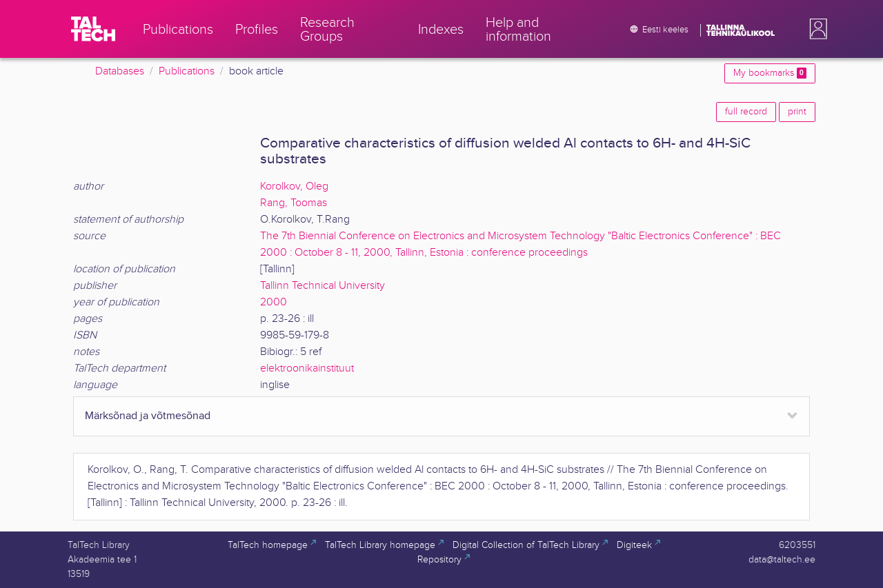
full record (746, 112)
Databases (120, 71)
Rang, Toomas (294, 203)
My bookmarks (770, 73)
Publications (187, 71)
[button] (815, 29)
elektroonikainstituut (307, 368)
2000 (274, 302)
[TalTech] (93, 29)
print (797, 112)
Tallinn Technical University (323, 286)
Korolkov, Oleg (294, 186)
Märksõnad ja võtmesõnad (148, 416)
